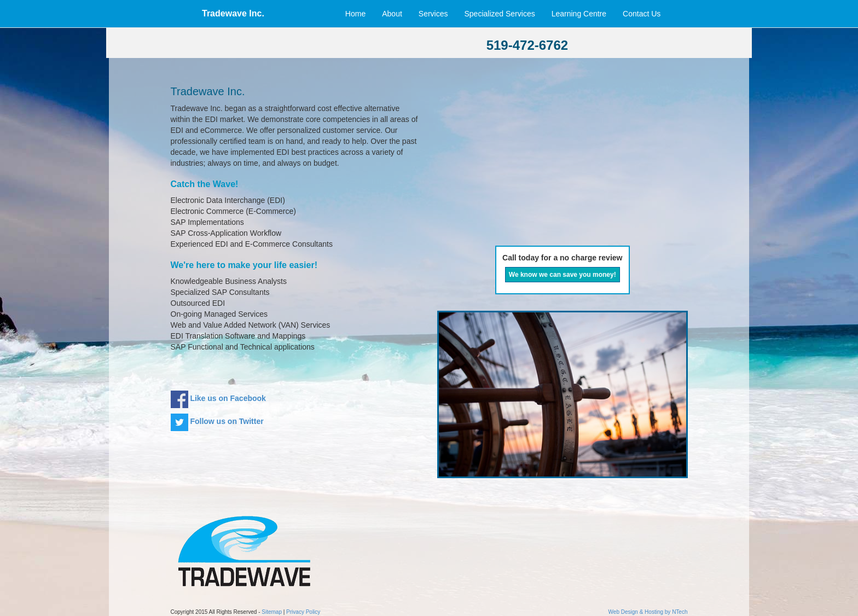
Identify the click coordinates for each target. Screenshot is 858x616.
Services (433, 14)
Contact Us (645, 14)
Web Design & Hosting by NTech (648, 612)
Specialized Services (500, 14)
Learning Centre (579, 14)
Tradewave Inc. (233, 13)
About (392, 14)
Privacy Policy (303, 612)
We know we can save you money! (563, 275)
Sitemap (272, 612)
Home (355, 14)
